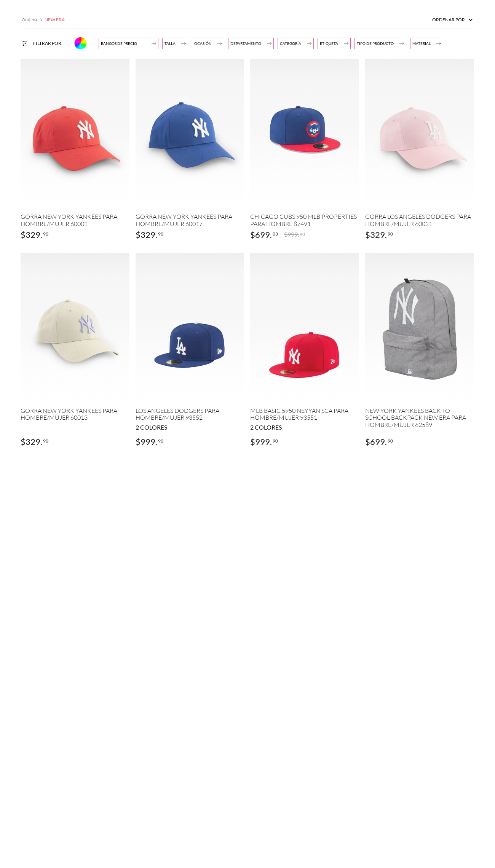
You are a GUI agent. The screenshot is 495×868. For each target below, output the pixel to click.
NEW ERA (55, 20)
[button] (251, 43)
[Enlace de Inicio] (30, 20)
